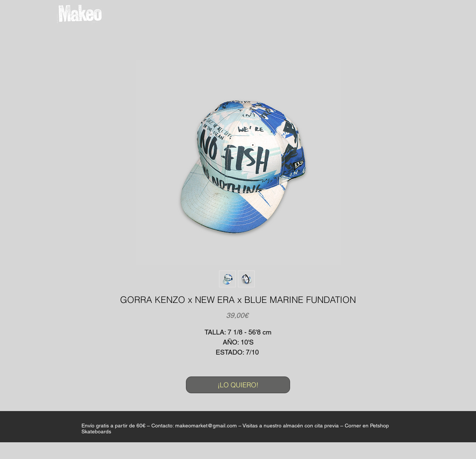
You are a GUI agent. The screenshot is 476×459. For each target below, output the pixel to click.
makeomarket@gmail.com (206, 426)
